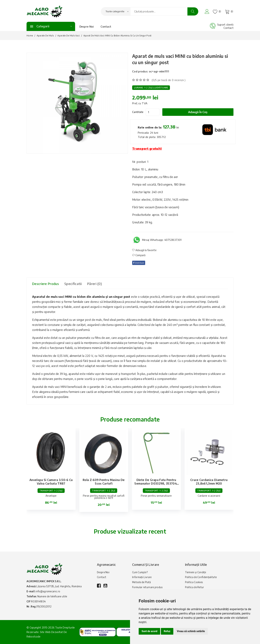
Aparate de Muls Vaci (69, 36)
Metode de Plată (142, 583)
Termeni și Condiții (196, 572)
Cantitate (138, 112)
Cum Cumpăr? (140, 572)
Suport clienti (225, 24)
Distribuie (140, 263)
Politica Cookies (194, 583)
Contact (106, 26)
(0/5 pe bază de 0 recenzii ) (169, 80)
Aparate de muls (45, 36)
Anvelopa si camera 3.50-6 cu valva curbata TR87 (51, 482)
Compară (139, 255)
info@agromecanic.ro (48, 591)
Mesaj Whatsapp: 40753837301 (162, 240)
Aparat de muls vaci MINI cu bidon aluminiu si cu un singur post (175, 59)
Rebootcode (34, 637)
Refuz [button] (167, 631)
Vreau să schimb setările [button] (191, 631)
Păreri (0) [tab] (101, 284)
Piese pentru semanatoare (156, 496)
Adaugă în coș (200, 112)
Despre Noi (87, 26)
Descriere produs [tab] (47, 284)
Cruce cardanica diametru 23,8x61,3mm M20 (209, 482)
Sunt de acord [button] (149, 631)
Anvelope (51, 496)
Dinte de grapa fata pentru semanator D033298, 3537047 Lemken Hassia (156, 483)
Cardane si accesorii (209, 496)
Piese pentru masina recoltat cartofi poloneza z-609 (104, 497)
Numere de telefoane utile (53, 596)
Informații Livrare (142, 578)
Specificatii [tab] (78, 284)
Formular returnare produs (148, 589)
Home (30, 36)
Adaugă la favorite (144, 250)
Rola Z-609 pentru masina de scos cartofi (104, 482)
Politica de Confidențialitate (201, 578)
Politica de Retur (195, 589)
